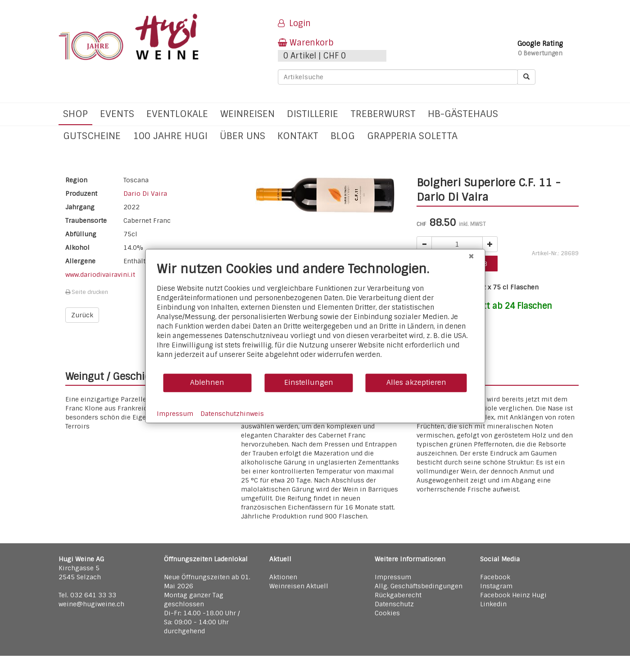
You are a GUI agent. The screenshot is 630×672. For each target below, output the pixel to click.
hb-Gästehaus (463, 114)
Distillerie (313, 114)
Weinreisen (247, 114)
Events (117, 114)
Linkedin (493, 604)
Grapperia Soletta (412, 136)
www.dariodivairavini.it (100, 275)
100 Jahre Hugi (170, 136)
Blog (343, 136)
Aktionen (283, 577)
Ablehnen (207, 382)
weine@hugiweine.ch (91, 604)
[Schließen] (471, 256)
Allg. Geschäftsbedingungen (419, 586)
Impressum (393, 577)
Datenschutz (394, 604)
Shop (75, 114)
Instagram (496, 586)
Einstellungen (309, 382)
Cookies (387, 613)
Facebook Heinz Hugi (513, 595)
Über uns (242, 136)
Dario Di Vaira (145, 194)
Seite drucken (87, 292)
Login (294, 23)
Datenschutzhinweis (232, 414)
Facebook (495, 577)
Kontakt (298, 136)
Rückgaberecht (398, 595)
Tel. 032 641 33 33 (87, 595)
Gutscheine (92, 136)
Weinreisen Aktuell (299, 586)
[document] (315, 317)
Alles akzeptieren (416, 382)
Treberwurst (383, 114)
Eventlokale (177, 114)
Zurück (82, 315)
